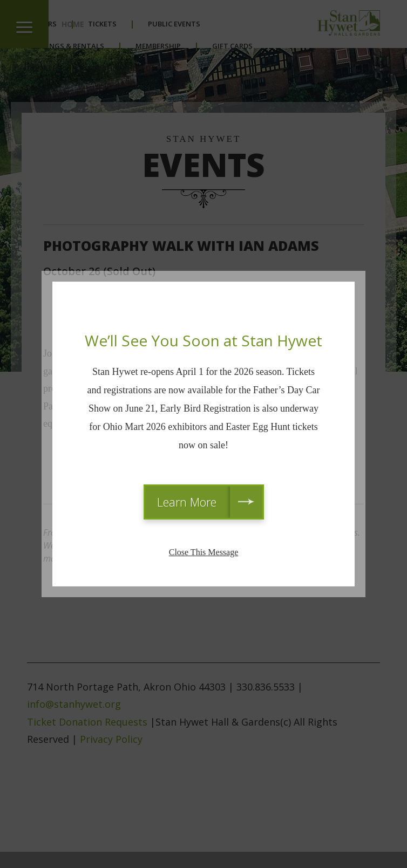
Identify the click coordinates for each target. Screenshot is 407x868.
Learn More (187, 502)
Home (73, 24)
